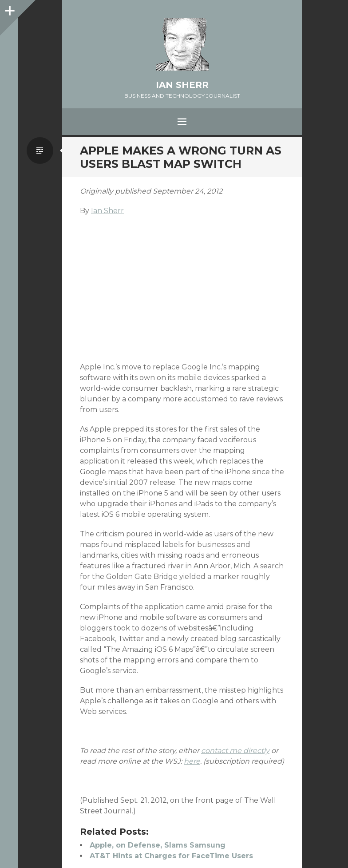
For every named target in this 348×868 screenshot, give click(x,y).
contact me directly (235, 751)
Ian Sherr (182, 85)
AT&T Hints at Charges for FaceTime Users (171, 856)
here (192, 761)
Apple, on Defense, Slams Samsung (158, 845)
